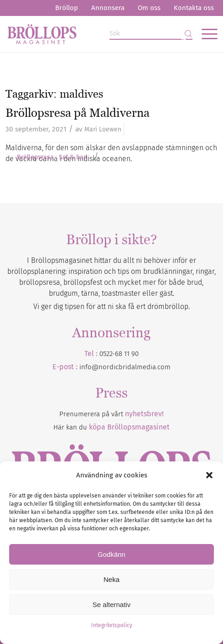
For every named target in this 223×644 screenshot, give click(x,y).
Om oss (149, 8)
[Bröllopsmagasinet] (90, 34)
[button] (209, 475)
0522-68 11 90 (119, 354)
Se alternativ (111, 605)
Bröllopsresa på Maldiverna (78, 113)
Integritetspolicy (112, 625)
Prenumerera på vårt (111, 414)
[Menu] (205, 34)
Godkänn (111, 554)
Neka (111, 579)
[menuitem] (67, 8)
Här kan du (111, 427)
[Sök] (151, 34)
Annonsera (108, 8)
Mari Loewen (103, 129)
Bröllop (67, 8)
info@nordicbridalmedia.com (125, 367)
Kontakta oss (194, 8)
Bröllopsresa (35, 157)
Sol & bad (73, 157)
